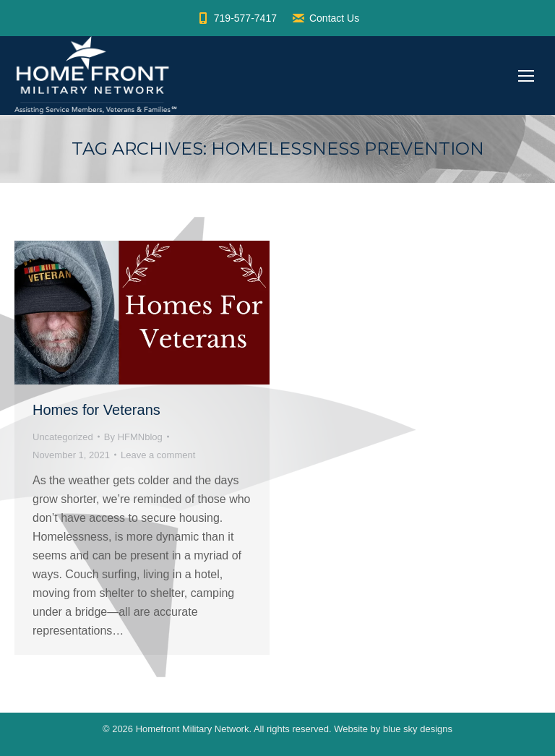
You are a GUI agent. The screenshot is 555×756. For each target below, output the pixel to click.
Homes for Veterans (96, 410)
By (133, 437)
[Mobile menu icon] (526, 76)
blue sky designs (418, 729)
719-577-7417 (236, 18)
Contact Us (325, 18)
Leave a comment (158, 455)
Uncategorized (63, 437)
